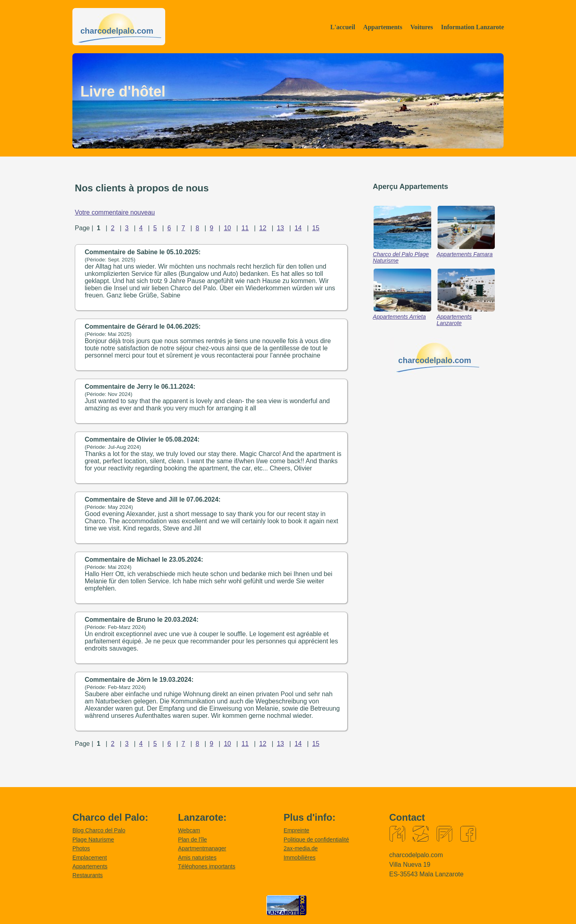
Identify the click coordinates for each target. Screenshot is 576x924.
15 (316, 228)
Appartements (383, 27)
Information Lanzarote (473, 27)
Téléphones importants (207, 866)
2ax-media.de (301, 848)
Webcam (189, 830)
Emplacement (90, 858)
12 (263, 228)
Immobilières (300, 858)
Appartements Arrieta (399, 317)
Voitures (422, 27)
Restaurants (88, 875)
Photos (81, 848)
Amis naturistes (197, 858)
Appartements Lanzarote (454, 320)
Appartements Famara (465, 254)
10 (228, 228)
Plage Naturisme (93, 840)
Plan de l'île (192, 840)
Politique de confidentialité (316, 840)
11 (245, 228)
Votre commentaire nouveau (115, 212)
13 (280, 228)
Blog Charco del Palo (99, 830)
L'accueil (343, 27)
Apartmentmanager (202, 848)
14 (298, 228)
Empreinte (296, 830)
